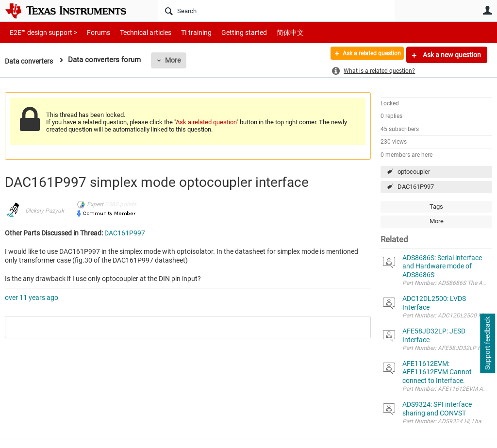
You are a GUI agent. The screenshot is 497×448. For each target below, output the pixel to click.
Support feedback (487, 344)
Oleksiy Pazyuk (45, 211)
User (487, 10)
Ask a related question (364, 55)
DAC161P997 (416, 187)
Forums (91, 32)
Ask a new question (451, 55)
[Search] (276, 11)
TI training (183, 32)
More (176, 60)
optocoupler (414, 172)
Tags (436, 207)
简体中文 (270, 32)
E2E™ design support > (40, 32)
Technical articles (135, 32)
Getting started (227, 32)
